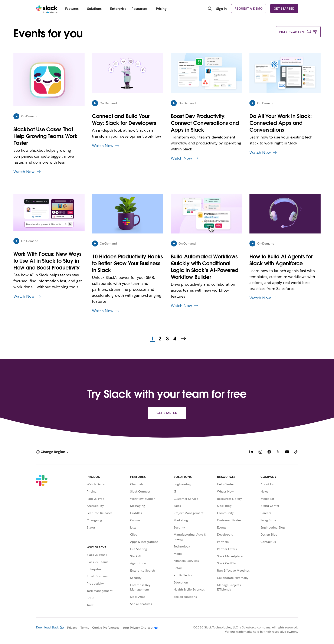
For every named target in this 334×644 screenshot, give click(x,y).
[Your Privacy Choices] (138, 628)
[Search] (210, 9)
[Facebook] (269, 452)
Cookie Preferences (106, 628)
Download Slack (50, 627)
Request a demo (249, 9)
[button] (52, 452)
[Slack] (47, 9)
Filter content (298, 32)
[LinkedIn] (251, 452)
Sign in (222, 9)
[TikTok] (296, 452)
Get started (284, 9)
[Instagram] (260, 452)
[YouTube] (287, 452)
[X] (278, 452)
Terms (85, 628)
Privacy (72, 628)
